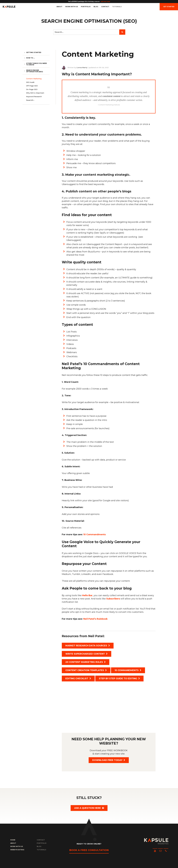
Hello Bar (87, 595)
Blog (96, 7)
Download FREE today (109, 760)
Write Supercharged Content (87, 654)
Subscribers (113, 599)
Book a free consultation (89, 850)
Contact (105, 7)
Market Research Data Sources (88, 646)
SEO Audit (30, 82)
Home (13, 840)
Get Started (169, 7)
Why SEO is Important (35, 93)
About (59, 7)
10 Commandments (95, 534)
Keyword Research (34, 96)
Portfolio (86, 7)
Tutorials (117, 7)
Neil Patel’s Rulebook (95, 619)
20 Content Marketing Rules (86, 662)
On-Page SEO (32, 89)
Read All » (30, 100)
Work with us (72, 7)
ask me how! (106, 1)
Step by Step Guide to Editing (119, 679)
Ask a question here (89, 808)
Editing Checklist (78, 679)
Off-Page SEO (32, 86)
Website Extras (17, 850)
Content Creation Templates (86, 670)
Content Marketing (34, 79)
